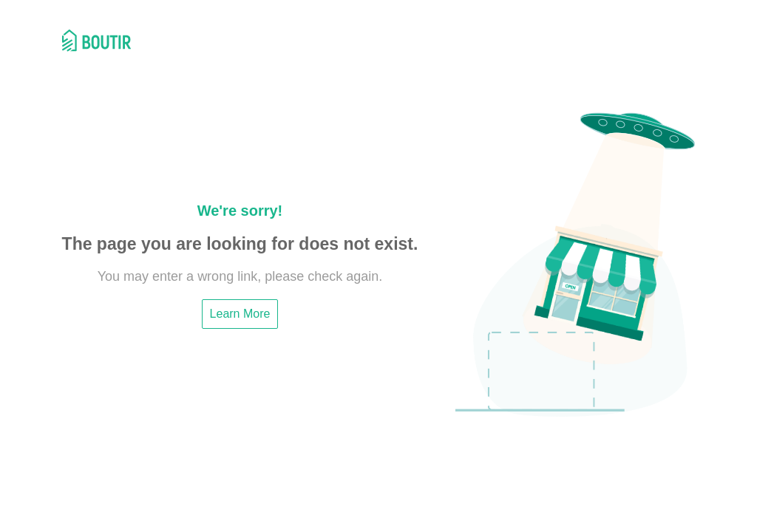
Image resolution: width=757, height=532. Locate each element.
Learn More (240, 314)
